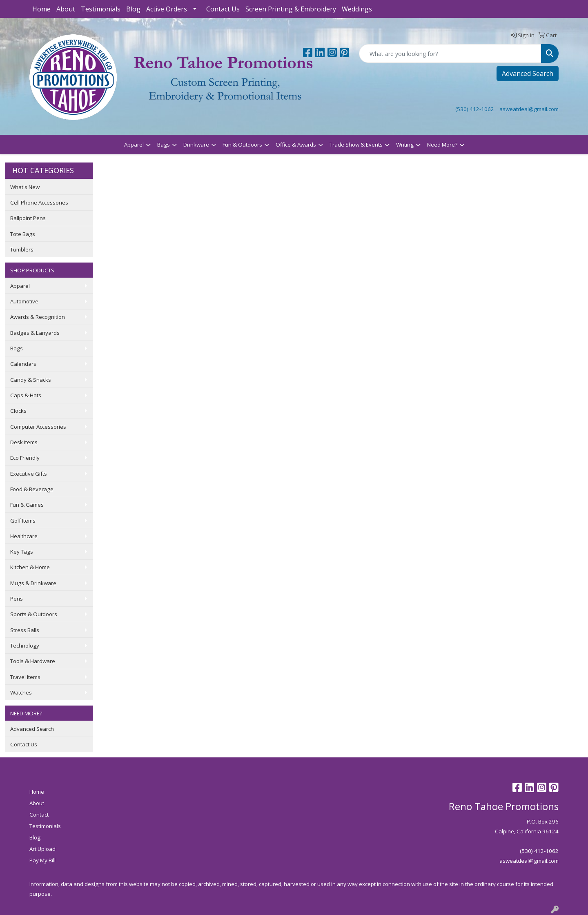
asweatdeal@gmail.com (529, 109)
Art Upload (42, 849)
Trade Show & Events (356, 145)
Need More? (442, 145)
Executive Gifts (29, 474)
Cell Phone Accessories (39, 203)
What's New (25, 187)
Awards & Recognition (38, 317)
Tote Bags (23, 234)
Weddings (357, 9)
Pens (17, 599)
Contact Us (223, 9)
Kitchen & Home (30, 567)
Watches (21, 692)
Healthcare (24, 536)
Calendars (23, 364)
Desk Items (24, 442)
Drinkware (196, 145)
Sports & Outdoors (34, 614)
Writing (405, 145)
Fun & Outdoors (242, 145)
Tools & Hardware (33, 661)
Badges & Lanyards (35, 333)
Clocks (18, 411)
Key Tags (22, 552)
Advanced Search (528, 73)
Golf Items (23, 521)
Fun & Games (27, 505)
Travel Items (25, 677)
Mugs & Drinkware (33, 583)
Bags (164, 145)
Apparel (134, 145)
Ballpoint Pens (28, 218)
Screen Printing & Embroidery (291, 9)
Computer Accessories (38, 427)
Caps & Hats (26, 395)
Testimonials (101, 9)
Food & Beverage (32, 489)
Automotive (24, 301)
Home (41, 9)
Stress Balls (25, 630)
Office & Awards (296, 145)
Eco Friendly (25, 458)
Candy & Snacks (31, 380)
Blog (133, 9)
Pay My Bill (42, 860)
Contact (39, 815)
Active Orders (167, 9)
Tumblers (22, 249)
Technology (25, 646)
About (66, 9)
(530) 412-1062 (475, 109)
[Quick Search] (450, 53)
